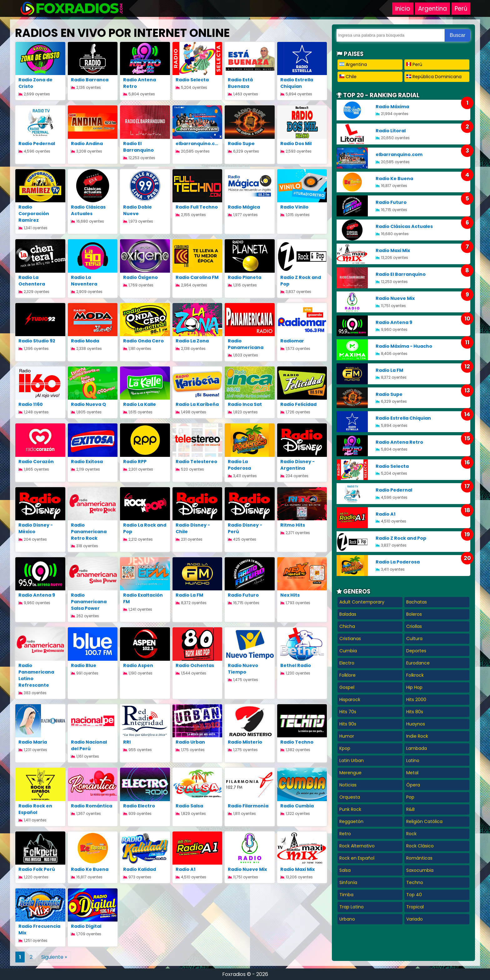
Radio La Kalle (140, 404)
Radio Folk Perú (37, 869)
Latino (413, 760)
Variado (415, 919)
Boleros (414, 614)
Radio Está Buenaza (240, 83)
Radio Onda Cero (143, 341)
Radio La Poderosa (239, 465)
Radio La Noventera (84, 281)
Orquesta (350, 797)
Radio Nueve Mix (247, 869)
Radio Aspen (138, 665)
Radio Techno (297, 742)
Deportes (416, 651)
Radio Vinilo (294, 207)
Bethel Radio (296, 665)
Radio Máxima (392, 107)
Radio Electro (139, 806)
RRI (127, 742)
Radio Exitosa (87, 462)
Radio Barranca (90, 80)
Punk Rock (350, 809)
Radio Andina (87, 144)
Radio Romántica (92, 806)
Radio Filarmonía (248, 806)
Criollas (414, 626)
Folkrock (415, 675)
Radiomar (292, 341)
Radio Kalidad (140, 869)
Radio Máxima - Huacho (404, 346)
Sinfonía (348, 882)
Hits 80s (415, 712)
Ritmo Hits (293, 525)
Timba (346, 895)
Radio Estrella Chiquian (297, 83)
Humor (347, 736)
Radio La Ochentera (32, 281)
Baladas (348, 614)
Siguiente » (54, 957)
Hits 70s (348, 712)
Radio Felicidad (298, 404)
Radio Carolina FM (197, 277)
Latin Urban (352, 760)
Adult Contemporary (362, 602)
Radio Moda (85, 341)
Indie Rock (417, 736)
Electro (347, 663)
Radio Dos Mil (296, 144)
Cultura (414, 639)
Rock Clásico (420, 846)
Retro (345, 834)
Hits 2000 (416, 700)
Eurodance (418, 663)
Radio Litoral (391, 131)
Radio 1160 (31, 404)
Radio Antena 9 (37, 595)
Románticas (419, 858)
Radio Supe (241, 144)
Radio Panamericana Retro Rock (89, 532)
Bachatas (417, 602)
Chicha (347, 626)
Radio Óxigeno (140, 277)
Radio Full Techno (197, 207)
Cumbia (348, 651)
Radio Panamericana (246, 344)
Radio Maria (33, 742)
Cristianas (350, 639)
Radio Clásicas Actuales (88, 210)
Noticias (348, 785)
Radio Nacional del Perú (89, 745)
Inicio (403, 9)
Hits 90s (348, 724)
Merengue (350, 773)
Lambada (417, 748)
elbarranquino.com (199, 144)
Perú (461, 9)
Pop (410, 797)
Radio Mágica (244, 207)
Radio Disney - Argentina (297, 465)
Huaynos (416, 724)
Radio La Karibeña (197, 404)
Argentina (432, 9)
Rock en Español (357, 858)
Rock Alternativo (357, 846)
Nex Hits (290, 595)
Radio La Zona (192, 341)
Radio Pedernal (37, 144)
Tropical (415, 907)
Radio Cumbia (297, 806)
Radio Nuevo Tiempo (243, 669)
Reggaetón (351, 821)
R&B (410, 809)
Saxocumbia (420, 870)
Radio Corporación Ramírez (34, 214)
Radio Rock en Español (35, 809)
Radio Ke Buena (90, 869)
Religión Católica (424, 821)
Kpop (345, 748)
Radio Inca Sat (245, 404)
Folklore (347, 675)
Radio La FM (189, 595)
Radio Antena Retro (399, 442)
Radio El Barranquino (138, 147)
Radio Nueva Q (88, 404)
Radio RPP (135, 462)
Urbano (347, 919)
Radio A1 (186, 869)
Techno (415, 882)
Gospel (347, 687)
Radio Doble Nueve (137, 210)
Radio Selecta (192, 80)
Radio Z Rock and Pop (401, 538)
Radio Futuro (243, 595)
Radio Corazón (36, 462)
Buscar (457, 35)
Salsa (345, 870)
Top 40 (414, 895)
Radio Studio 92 (37, 341)
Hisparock (350, 700)
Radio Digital (86, 926)
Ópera (413, 785)
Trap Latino (352, 907)
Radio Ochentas (195, 665)
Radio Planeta (245, 277)
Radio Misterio (245, 742)
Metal (412, 773)
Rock (411, 834)
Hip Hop (414, 687)
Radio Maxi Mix (297, 869)
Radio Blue (84, 665)
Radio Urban (190, 742)
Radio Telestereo (196, 462)
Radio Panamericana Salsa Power (89, 602)
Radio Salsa (189, 806)
